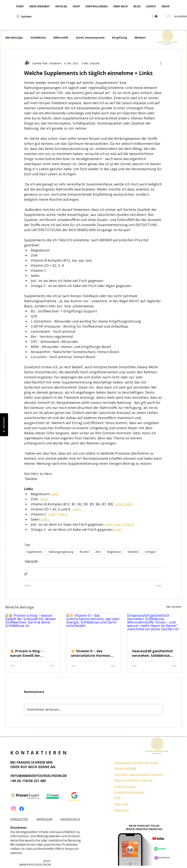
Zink (98, 552)
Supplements (34, 552)
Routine (84, 552)
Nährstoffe (61, 38)
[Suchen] (45, 16)
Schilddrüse (38, 38)
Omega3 (150, 552)
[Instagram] (13, 809)
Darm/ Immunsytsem (90, 38)
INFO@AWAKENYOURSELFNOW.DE (39, 776)
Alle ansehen (174, 607)
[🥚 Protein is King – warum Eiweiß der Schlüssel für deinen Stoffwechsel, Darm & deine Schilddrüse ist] (33, 629)
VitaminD (133, 552)
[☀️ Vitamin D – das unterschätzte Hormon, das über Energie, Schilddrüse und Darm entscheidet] (94, 629)
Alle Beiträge (14, 38)
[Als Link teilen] (26, 574)
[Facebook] (22, 809)
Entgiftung (120, 38)
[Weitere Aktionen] (161, 63)
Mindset (140, 38)
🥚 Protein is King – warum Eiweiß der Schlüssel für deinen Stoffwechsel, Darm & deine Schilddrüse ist (28, 653)
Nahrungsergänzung (61, 552)
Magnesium (114, 552)
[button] (155, 16)
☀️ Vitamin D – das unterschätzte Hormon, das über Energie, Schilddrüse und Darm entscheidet (91, 653)
